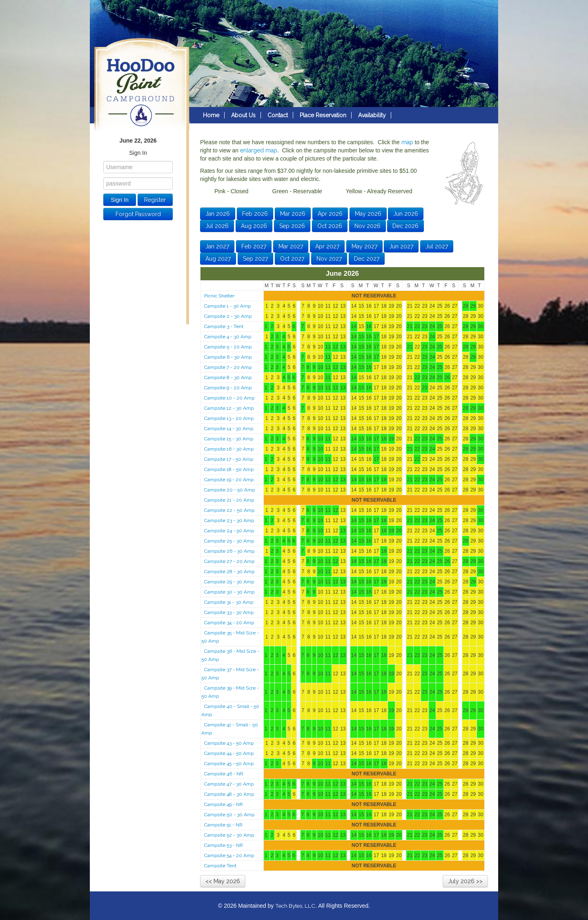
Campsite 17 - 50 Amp (229, 459)
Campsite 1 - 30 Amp (227, 306)
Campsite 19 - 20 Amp (229, 480)
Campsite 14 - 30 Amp (229, 429)
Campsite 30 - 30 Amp (229, 592)
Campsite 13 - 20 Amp (229, 418)
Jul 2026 (217, 226)
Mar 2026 (293, 214)
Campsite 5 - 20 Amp (228, 347)
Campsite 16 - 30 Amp (229, 449)
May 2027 (364, 246)
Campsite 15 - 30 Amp (229, 439)
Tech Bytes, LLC (295, 906)
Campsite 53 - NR (224, 845)
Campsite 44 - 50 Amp (229, 753)
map (407, 142)
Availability (372, 115)
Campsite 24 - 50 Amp (229, 531)
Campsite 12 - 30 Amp (229, 408)
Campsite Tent (220, 866)
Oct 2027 (292, 259)
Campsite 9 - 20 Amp (228, 388)
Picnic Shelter (219, 296)
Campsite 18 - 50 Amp (229, 469)
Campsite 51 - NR (223, 825)
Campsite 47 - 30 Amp (229, 784)
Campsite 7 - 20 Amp (228, 367)
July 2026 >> (465, 881)
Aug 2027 (218, 259)
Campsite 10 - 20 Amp (229, 398)
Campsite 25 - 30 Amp (229, 541)
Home (211, 115)
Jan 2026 (218, 214)
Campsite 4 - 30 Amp (228, 337)
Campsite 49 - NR (224, 804)
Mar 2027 (291, 246)
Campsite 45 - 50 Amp (229, 764)
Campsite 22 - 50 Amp (229, 510)
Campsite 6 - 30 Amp (228, 357)
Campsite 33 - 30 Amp (229, 612)
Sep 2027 (255, 259)
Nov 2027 (329, 259)
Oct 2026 (330, 226)
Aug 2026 (254, 226)
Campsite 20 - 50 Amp (229, 490)
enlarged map (259, 150)
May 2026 (368, 214)
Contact (278, 115)
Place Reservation (323, 115)
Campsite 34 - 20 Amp (229, 623)
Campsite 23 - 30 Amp (229, 520)
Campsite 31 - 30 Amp (229, 602)
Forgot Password (138, 214)
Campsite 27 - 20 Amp (229, 561)
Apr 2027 (327, 246)
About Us (243, 115)
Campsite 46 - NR (224, 774)
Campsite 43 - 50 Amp (229, 743)
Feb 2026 (255, 214)
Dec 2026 (405, 226)
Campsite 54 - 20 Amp (229, 855)
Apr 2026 (330, 214)
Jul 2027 (437, 246)
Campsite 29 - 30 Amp (229, 582)
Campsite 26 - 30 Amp (229, 551)
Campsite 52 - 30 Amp (229, 835)
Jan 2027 (217, 246)
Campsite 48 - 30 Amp (229, 794)
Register (155, 200)
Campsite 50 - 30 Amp (229, 815)
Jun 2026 (406, 214)
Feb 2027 (254, 246)
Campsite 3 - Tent (224, 326)
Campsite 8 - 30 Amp (228, 377)
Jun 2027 (401, 246)
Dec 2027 (367, 259)
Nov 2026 (367, 226)
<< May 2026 (223, 881)
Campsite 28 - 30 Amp (229, 572)
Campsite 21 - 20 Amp (229, 500)
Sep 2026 (292, 226)
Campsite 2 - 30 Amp (228, 316)
